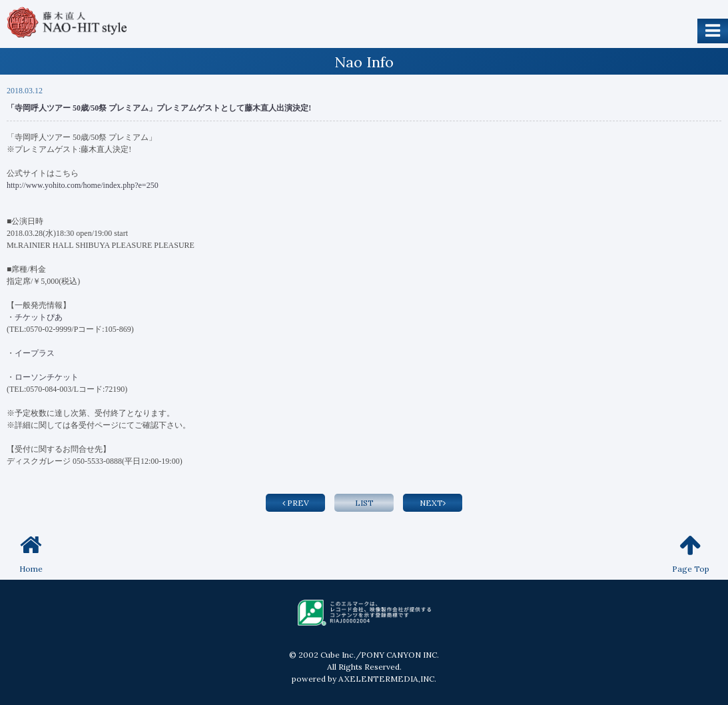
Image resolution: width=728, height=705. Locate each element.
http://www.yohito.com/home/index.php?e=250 (83, 185)
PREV (296, 503)
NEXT (433, 503)
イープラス (35, 353)
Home (31, 553)
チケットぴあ (39, 317)
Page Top (691, 553)
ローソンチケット (48, 377)
